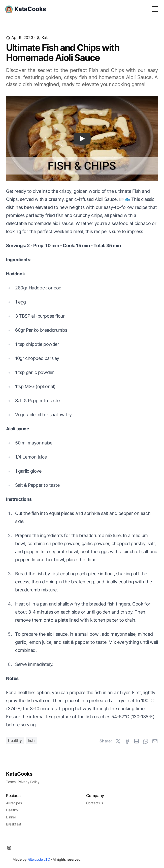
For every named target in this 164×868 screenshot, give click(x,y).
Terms (11, 782)
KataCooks (19, 774)
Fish (31, 740)
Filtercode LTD (39, 859)
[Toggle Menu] (155, 9)
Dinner (11, 817)
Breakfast (13, 824)
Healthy (15, 740)
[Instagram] (9, 848)
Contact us (95, 803)
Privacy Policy (28, 782)
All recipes (14, 803)
